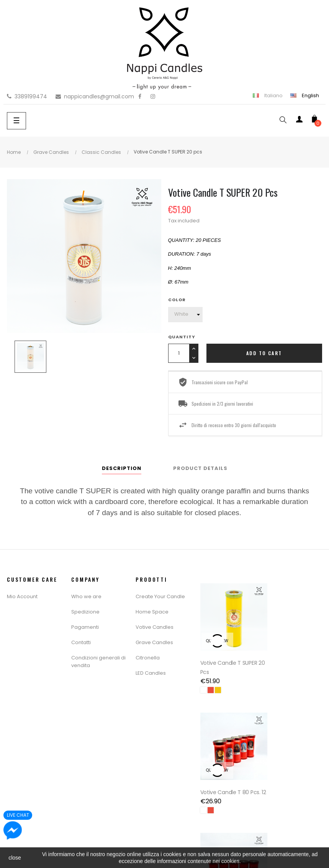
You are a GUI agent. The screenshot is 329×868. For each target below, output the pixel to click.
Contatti (81, 642)
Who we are (86, 596)
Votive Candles (155, 627)
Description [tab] (122, 468)
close (15, 858)
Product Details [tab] (200, 468)
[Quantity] (179, 353)
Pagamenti (85, 627)
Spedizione (85, 612)
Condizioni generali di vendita (98, 662)
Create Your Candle (160, 596)
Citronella (148, 658)
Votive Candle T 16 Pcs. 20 (224, 777)
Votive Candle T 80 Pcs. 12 (289, 658)
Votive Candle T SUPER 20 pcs (229, 658)
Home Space (152, 612)
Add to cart (264, 353)
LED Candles (151, 673)
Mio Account (22, 596)
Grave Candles (154, 642)
